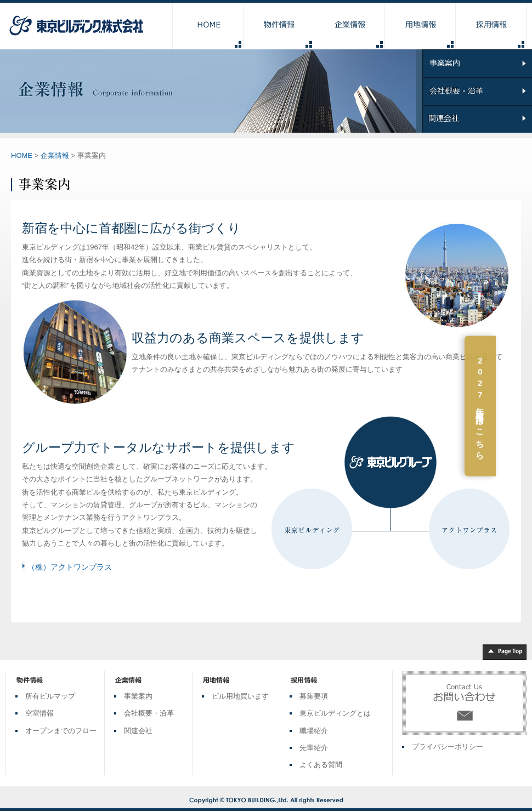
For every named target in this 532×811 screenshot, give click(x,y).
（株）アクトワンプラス (70, 567)
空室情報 (39, 713)
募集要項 (314, 696)
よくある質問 (321, 765)
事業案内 (138, 696)
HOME (22, 155)
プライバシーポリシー (448, 747)
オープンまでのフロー (61, 731)
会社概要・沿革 (149, 713)
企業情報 (55, 155)
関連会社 (138, 731)
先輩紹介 (314, 748)
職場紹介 (314, 731)
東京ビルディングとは (335, 713)
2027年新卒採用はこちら (516, 407)
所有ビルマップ (50, 696)
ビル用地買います (240, 696)
